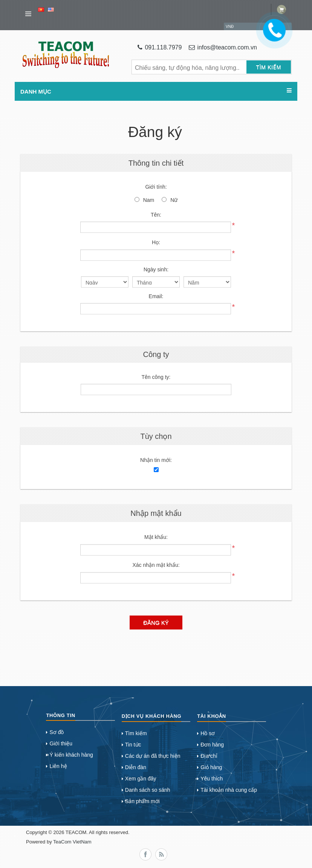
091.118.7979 (160, 47)
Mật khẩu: (156, 537)
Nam (149, 200)
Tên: (156, 215)
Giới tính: (156, 187)
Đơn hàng (212, 745)
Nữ (174, 200)
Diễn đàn (136, 767)
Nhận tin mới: (156, 460)
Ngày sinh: (156, 269)
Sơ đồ (57, 732)
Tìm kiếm (136, 733)
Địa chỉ (209, 756)
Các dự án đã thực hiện (153, 756)
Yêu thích (212, 779)
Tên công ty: (156, 377)
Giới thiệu (61, 743)
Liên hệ (58, 766)
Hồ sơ (208, 733)
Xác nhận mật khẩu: (156, 565)
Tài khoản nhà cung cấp (229, 790)
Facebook (145, 854)
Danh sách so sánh (148, 790)
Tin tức (133, 745)
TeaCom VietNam (72, 842)
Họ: (156, 242)
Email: (156, 296)
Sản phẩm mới (142, 801)
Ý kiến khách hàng (71, 755)
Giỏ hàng (211, 767)
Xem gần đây (141, 779)
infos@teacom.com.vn (223, 47)
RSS (161, 854)
